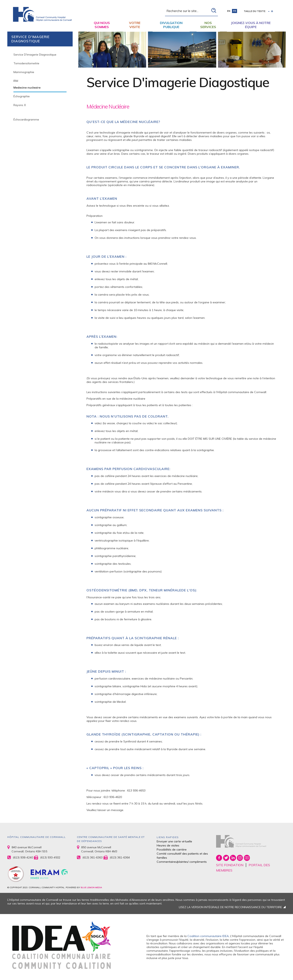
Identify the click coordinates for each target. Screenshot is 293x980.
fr (235, 11)
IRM (16, 81)
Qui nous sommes (102, 25)
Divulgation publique (171, 25)
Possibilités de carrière (172, 850)
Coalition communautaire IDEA (208, 936)
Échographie (22, 96)
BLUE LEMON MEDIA (91, 887)
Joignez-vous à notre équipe (251, 25)
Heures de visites (168, 845)
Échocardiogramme (26, 119)
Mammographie (24, 72)
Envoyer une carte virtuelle (174, 841)
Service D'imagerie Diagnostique (35, 55)
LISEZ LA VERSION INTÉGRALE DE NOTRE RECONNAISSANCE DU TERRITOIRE (230, 907)
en (229, 11)
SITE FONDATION (230, 865)
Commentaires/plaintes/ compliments (182, 862)
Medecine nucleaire (27, 88)
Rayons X (20, 105)
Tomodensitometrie (26, 63)
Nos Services (208, 25)
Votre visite (135, 25)
